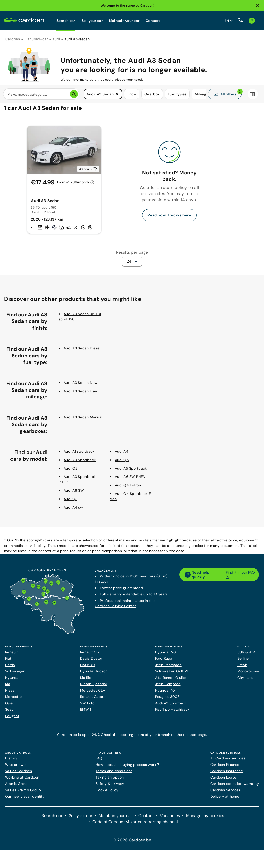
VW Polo (87, 706)
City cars (245, 681)
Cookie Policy (107, 793)
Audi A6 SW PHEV (130, 480)
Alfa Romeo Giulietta (173, 681)
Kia (8, 687)
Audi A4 (122, 455)
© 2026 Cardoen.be (132, 843)
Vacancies (170, 819)
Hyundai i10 (165, 694)
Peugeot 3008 (168, 700)
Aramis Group (17, 787)
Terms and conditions (114, 774)
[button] (117, 94)
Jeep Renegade (168, 668)
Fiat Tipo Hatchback (172, 713)
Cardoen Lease (223, 781)
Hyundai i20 (166, 655)
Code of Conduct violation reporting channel (135, 825)
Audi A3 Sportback (80, 463)
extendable (133, 598)
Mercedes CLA (93, 694)
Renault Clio (90, 655)
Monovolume (248, 675)
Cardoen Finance (225, 768)
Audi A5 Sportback (131, 472)
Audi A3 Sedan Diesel (82, 352)
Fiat (8, 662)
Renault (12, 655)
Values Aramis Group (23, 793)
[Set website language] (228, 21)
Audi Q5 (122, 463)
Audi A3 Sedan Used (81, 394)
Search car (66, 21)
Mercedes (14, 700)
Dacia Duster (91, 662)
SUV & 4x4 (246, 655)
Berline (243, 662)
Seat (9, 713)
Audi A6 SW (74, 494)
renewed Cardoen (140, 5)
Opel (9, 706)
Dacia (10, 668)
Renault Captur (93, 700)
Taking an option (110, 781)
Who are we (15, 768)
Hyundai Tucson (94, 675)
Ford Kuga (164, 662)
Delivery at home (225, 800)
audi (56, 39)
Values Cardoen (19, 774)
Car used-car (36, 39)
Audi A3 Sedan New (81, 386)
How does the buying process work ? (127, 768)
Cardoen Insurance (227, 774)
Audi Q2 (71, 472)
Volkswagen (15, 675)
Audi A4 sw (73, 511)
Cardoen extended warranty (235, 787)
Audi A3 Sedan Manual (83, 420)
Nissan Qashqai (93, 687)
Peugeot (12, 719)
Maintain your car (124, 21)
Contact (153, 21)
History (11, 761)
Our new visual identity (25, 800)
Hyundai (12, 681)
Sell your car (92, 21)
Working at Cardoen (22, 781)
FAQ (99, 761)
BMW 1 (85, 713)
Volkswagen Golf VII (172, 675)
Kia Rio (86, 681)
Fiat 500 (87, 668)
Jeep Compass (168, 687)
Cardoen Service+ (226, 793)
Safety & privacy (110, 787)
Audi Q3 (71, 502)
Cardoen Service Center (115, 609)
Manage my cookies (205, 819)
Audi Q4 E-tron (128, 488)
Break (242, 668)
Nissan (11, 694)
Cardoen (13, 39)
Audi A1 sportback (79, 455)
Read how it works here (169, 218)
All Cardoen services (228, 761)
